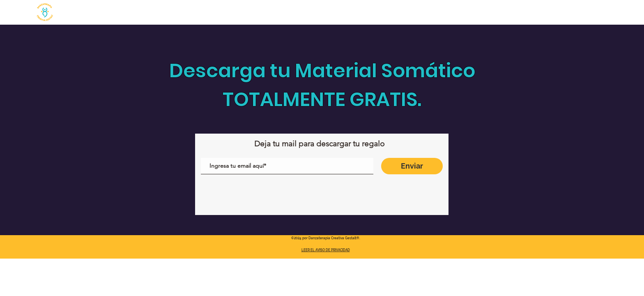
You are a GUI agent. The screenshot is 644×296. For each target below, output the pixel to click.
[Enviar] (412, 166)
